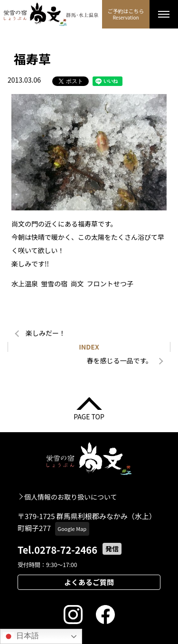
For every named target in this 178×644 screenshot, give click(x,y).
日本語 (21, 636)
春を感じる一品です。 (119, 360)
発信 (112, 549)
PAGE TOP (89, 416)
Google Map (72, 529)
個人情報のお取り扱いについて (71, 497)
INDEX (89, 347)
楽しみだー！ (46, 333)
